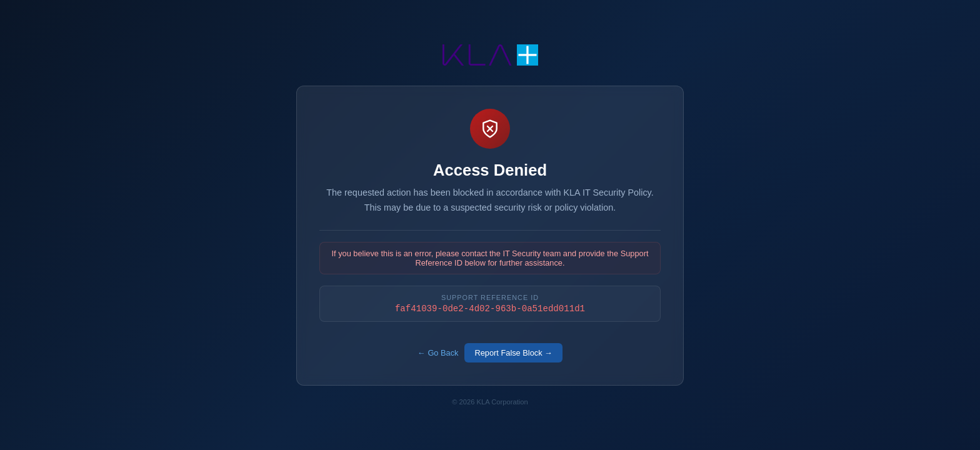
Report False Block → (513, 353)
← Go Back (438, 353)
